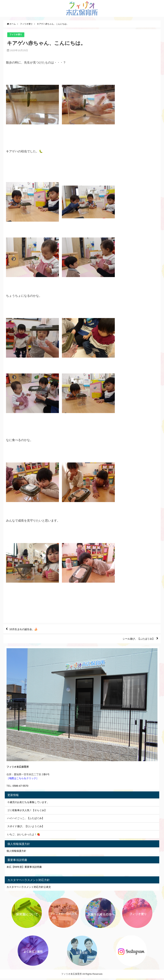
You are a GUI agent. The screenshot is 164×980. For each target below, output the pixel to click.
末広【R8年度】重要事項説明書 (24, 868)
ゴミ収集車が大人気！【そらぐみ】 (27, 812)
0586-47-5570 (20, 787)
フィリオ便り (16, 35)
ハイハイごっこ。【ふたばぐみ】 (26, 820)
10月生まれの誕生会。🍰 (26, 630)
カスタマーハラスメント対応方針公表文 (29, 889)
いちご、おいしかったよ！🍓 (24, 836)
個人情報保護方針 (16, 852)
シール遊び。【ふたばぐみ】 (136, 640)
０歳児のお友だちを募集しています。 (28, 804)
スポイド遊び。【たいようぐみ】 (26, 828)
